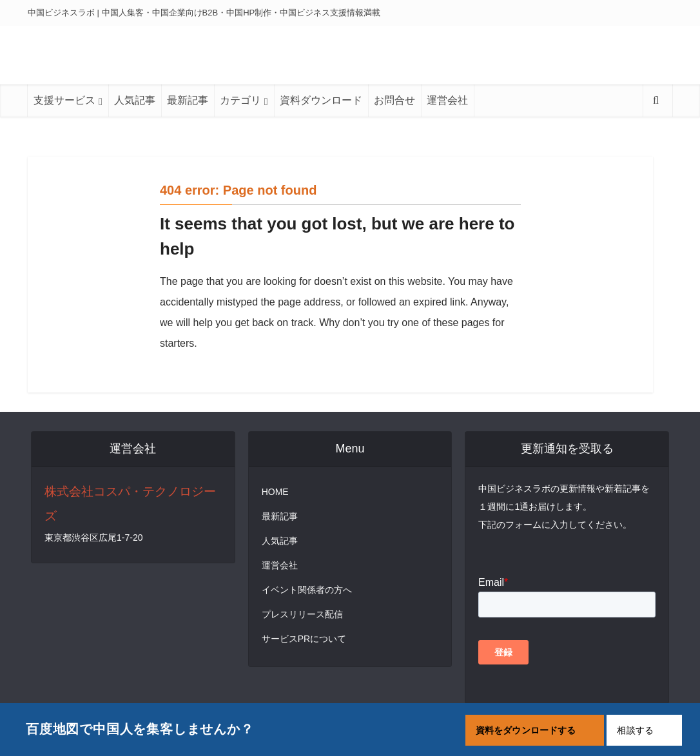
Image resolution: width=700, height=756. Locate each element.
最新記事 (188, 100)
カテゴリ (240, 100)
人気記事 (135, 100)
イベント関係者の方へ (307, 590)
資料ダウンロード (321, 100)
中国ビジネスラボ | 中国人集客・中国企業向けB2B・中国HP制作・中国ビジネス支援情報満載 (204, 13)
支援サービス (64, 100)
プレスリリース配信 (302, 614)
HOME (275, 492)
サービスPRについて (304, 639)
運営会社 (447, 100)
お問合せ (394, 100)
